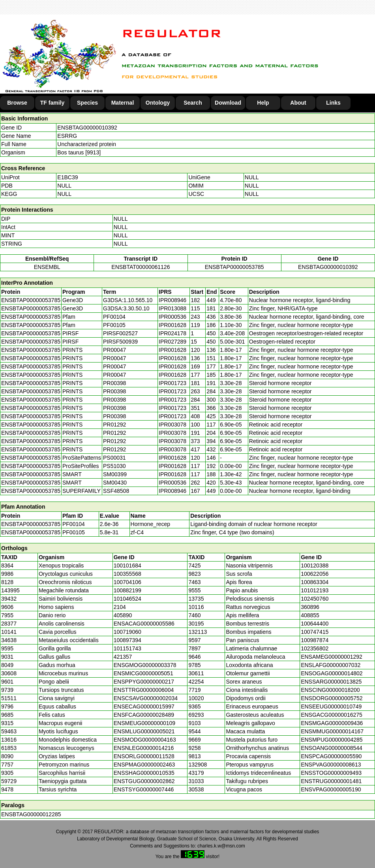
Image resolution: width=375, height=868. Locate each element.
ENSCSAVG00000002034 (146, 698)
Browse (17, 103)
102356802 (315, 648)
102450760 (315, 599)
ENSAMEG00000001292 (332, 657)
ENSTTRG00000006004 (144, 690)
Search (193, 103)
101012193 (315, 590)
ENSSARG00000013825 (331, 682)
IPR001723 (172, 383)
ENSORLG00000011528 (144, 756)
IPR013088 (172, 308)
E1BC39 (67, 177)
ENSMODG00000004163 (145, 740)
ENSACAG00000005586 (144, 624)
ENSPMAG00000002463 (144, 765)
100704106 (127, 582)
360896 (310, 607)
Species (87, 103)
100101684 (127, 566)
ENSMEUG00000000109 (144, 723)
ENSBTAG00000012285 (31, 814)
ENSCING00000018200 (330, 690)
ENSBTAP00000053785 (234, 267)
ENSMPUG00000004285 (332, 740)
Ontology (158, 103)
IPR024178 (172, 333)
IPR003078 (172, 425)
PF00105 (74, 532)
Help (263, 103)
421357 (123, 657)
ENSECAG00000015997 (144, 706)
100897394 (127, 640)
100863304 (315, 582)
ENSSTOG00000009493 (331, 773)
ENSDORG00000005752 (332, 698)
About (298, 103)
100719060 (127, 632)
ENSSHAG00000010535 (144, 773)
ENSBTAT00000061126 (141, 267)
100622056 (315, 574)
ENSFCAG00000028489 (144, 715)
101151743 (127, 648)
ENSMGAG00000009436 (332, 723)
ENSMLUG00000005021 (144, 731)
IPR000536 (172, 317)
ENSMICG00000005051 (143, 673)
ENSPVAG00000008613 (331, 765)
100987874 (315, 640)
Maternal (123, 103)
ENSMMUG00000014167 (332, 731)
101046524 (127, 599)
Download (228, 103)
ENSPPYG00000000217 (144, 682)
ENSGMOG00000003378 (145, 665)
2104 (120, 607)
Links (333, 103)
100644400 (315, 624)
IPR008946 (172, 300)
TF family (52, 103)
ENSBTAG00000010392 (87, 128)
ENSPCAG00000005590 (331, 756)
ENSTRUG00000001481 (331, 781)
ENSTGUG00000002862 (144, 781)
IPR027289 (172, 342)
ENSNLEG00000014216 (144, 748)
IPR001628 (172, 325)
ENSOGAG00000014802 (332, 673)
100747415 (315, 632)
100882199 (127, 590)
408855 (310, 615)
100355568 (127, 574)
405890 (123, 615)
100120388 (315, 566)
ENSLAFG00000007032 (331, 665)
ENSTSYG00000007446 (144, 789)
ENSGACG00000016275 (332, 715)
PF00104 (74, 524)
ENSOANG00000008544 (332, 748)
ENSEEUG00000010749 (331, 706)
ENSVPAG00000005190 (331, 789)
